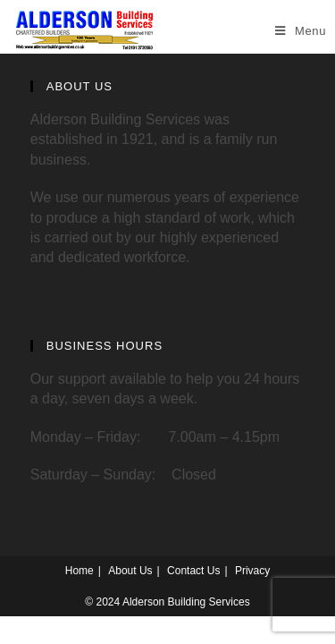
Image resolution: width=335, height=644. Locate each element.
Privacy (252, 571)
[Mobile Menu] (301, 31)
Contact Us (193, 571)
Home (80, 571)
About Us (130, 571)
